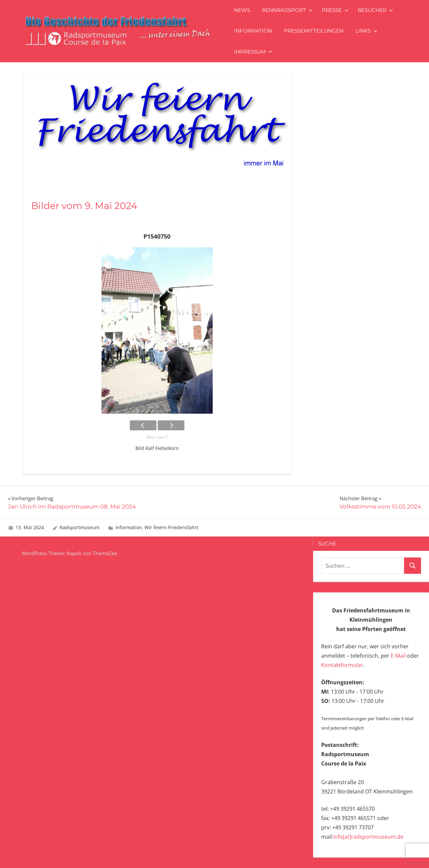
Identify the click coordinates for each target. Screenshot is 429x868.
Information (253, 31)
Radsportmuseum (80, 527)
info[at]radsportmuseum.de (368, 837)
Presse (335, 10)
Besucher (375, 10)
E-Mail (398, 656)
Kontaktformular (342, 665)
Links (366, 31)
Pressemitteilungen (314, 31)
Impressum (253, 52)
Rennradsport (287, 10)
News (242, 10)
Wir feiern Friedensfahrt (171, 527)
